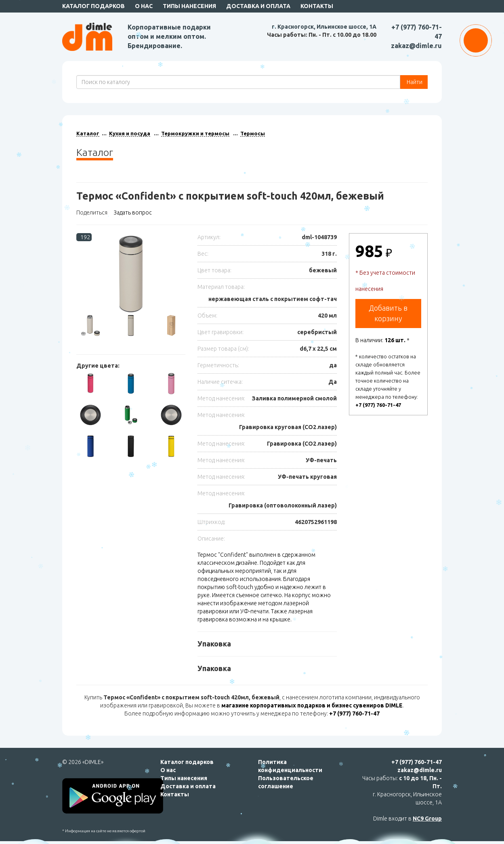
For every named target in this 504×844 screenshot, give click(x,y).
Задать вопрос (133, 213)
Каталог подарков (93, 6)
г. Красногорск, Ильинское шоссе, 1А (324, 27)
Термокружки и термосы (195, 133)
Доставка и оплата (258, 6)
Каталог (88, 133)
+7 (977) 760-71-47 (378, 405)
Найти (414, 82)
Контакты (317, 6)
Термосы (253, 133)
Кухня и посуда (130, 133)
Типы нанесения (189, 6)
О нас (144, 6)
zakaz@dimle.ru (416, 46)
